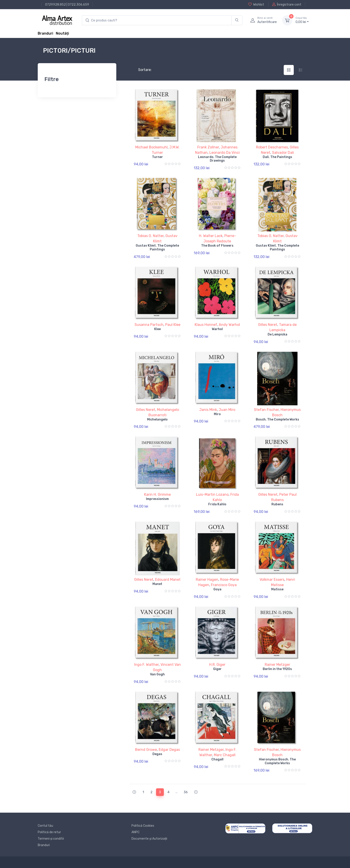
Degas (157, 754)
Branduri (45, 33)
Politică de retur (49, 832)
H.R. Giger (217, 665)
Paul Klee (173, 325)
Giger (217, 669)
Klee (157, 329)
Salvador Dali (283, 153)
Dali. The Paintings (277, 157)
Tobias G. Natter (150, 236)
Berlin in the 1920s (277, 669)
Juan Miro (227, 410)
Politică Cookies (143, 826)
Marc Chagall (225, 755)
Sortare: (141, 70)
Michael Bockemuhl (151, 147)
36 (186, 792)
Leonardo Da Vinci (225, 153)
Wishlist (256, 4)
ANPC (135, 832)
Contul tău (45, 826)
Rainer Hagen (207, 580)
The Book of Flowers (217, 246)
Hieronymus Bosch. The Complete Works (277, 761)
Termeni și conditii (51, 839)
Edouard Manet (168, 580)
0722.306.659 (78, 5)
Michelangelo (157, 419)
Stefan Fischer (266, 410)
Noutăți (62, 33)
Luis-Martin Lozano (212, 494)
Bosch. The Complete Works (277, 419)
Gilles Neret (268, 325)
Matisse (277, 589)
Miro (217, 414)
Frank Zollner (208, 147)
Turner (157, 157)
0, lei (302, 20)
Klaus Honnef (206, 325)
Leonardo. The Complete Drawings (217, 159)
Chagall (217, 759)
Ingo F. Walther (146, 665)
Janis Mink (208, 410)
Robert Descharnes (272, 147)
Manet (157, 584)
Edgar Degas (169, 750)
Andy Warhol (229, 325)
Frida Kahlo (217, 504)
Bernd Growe (146, 750)
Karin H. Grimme (157, 494)
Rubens (277, 504)
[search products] (157, 20)
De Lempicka (277, 334)
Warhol (217, 329)
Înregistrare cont (287, 4)
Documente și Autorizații (149, 839)
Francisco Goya (224, 585)
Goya (217, 589)
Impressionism (157, 499)
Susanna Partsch (149, 325)
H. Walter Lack (211, 236)
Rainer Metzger (277, 665)
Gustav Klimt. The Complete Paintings (157, 248)
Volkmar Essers (272, 580)
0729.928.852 (55, 5)
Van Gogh (157, 674)
